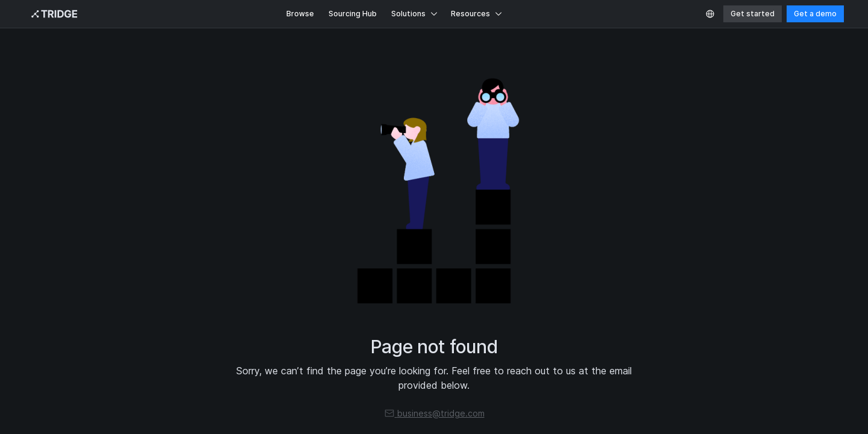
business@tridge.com (434, 413)
